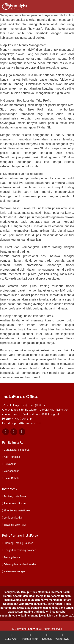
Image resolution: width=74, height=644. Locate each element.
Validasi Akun (12, 471)
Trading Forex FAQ (15, 525)
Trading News (12, 557)
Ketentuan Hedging (15, 571)
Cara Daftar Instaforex (17, 450)
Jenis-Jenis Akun (14, 518)
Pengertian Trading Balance (20, 550)
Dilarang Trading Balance (19, 543)
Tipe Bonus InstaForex (17, 510)
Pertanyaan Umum (15, 503)
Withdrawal (62, 637)
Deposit (47, 637)
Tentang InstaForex (15, 496)
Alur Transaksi (12, 457)
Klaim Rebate (12, 478)
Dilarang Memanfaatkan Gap (21, 564)
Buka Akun (10, 464)
